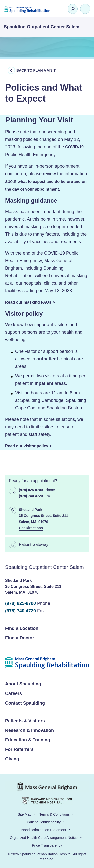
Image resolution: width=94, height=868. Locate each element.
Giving (12, 759)
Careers (13, 693)
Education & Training (28, 740)
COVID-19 (74, 147)
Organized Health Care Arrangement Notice (44, 838)
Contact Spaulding (25, 703)
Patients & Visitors (25, 721)
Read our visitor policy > (28, 446)
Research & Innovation (29, 730)
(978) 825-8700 (20, 603)
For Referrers (19, 749)
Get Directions (31, 528)
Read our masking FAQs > (30, 302)
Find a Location (22, 628)
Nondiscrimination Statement (44, 830)
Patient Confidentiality (44, 822)
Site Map (24, 814)
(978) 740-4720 (20, 611)
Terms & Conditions (55, 814)
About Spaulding (23, 684)
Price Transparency (47, 845)
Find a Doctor (20, 638)
